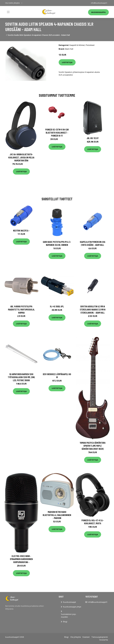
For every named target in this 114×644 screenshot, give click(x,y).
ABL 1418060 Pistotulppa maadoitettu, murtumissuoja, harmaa (21, 309)
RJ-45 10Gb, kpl (57, 306)
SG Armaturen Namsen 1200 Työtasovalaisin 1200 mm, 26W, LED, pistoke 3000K (21, 377)
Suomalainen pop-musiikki (69, 616)
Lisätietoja (67, 62)
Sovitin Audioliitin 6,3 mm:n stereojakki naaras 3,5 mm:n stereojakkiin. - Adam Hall (93, 309)
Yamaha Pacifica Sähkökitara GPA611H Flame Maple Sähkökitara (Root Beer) (93, 446)
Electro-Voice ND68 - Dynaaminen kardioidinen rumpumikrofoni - (21, 559)
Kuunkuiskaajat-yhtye (72, 607)
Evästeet (86, 637)
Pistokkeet (90, 45)
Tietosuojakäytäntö (100, 637)
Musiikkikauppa (98, 12)
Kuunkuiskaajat (69, 602)
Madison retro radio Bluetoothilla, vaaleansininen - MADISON (57, 515)
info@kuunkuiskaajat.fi (99, 3)
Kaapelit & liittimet (77, 45)
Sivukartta (104, 640)
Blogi (65, 622)
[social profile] (22, 3)
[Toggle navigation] (8, 12)
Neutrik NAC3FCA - (21, 231)
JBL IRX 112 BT (93, 138)
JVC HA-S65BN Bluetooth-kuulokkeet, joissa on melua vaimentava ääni (21, 157)
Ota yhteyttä (76, 637)
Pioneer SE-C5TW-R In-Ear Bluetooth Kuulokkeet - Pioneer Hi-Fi (57, 133)
